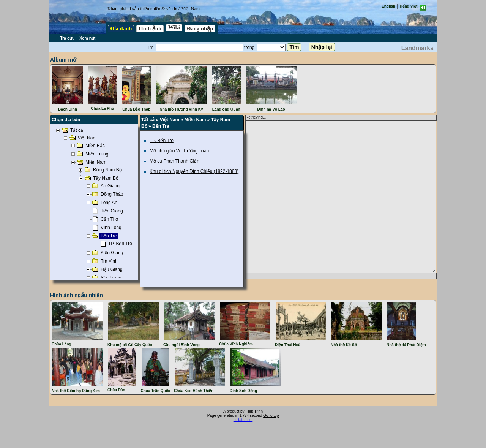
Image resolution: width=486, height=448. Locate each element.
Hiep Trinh (254, 411)
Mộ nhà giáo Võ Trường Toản (179, 151)
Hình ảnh (150, 28)
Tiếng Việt (408, 6)
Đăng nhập (200, 28)
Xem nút (87, 38)
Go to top (271, 416)
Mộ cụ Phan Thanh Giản (174, 161)
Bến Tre (161, 126)
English (388, 6)
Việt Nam (170, 120)
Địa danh (121, 28)
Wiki (174, 27)
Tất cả (148, 120)
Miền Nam (195, 120)
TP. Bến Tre (162, 141)
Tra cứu (67, 38)
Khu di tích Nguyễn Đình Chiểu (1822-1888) (194, 171)
